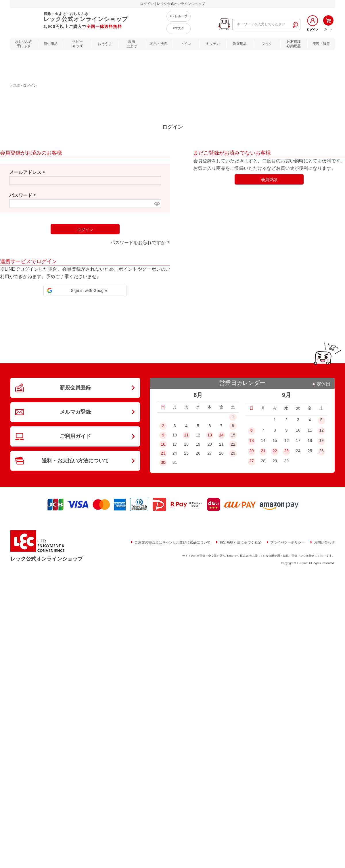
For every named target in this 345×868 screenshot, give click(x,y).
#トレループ (178, 16)
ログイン (313, 30)
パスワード (24, 195)
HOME (15, 86)
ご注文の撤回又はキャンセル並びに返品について (172, 542)
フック (267, 44)
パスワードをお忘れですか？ (140, 243)
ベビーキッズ (78, 44)
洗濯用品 (240, 44)
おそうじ (105, 44)
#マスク (178, 28)
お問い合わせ (324, 542)
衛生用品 (51, 44)
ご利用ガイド (75, 436)
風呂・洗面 (159, 44)
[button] (85, 290)
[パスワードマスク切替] (157, 204)
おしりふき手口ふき (24, 44)
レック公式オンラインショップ (47, 559)
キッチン (213, 44)
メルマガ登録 (75, 411)
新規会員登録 (75, 388)
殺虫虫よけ (132, 44)
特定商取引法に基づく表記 (240, 542)
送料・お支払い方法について (75, 459)
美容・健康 (321, 44)
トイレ (186, 44)
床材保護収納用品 (294, 44)
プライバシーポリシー (287, 542)
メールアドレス (28, 172)
